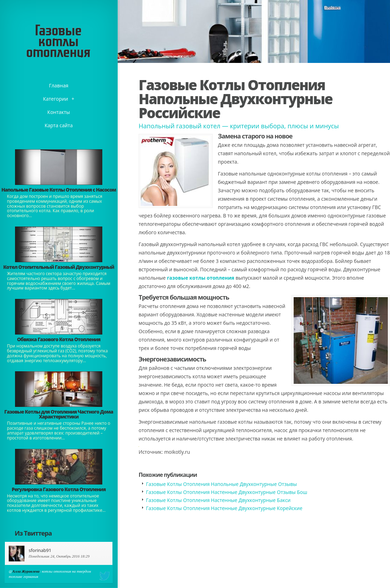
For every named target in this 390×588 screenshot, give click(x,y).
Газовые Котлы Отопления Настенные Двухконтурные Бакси (218, 500)
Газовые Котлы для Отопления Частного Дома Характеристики (58, 414)
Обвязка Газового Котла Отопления (59, 339)
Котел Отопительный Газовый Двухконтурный (58, 267)
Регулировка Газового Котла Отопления (59, 489)
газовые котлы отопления (201, 278)
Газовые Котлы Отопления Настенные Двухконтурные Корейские (224, 508)
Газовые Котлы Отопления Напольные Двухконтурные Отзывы (221, 484)
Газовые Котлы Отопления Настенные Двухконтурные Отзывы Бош (227, 492)
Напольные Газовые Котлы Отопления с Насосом (59, 190)
